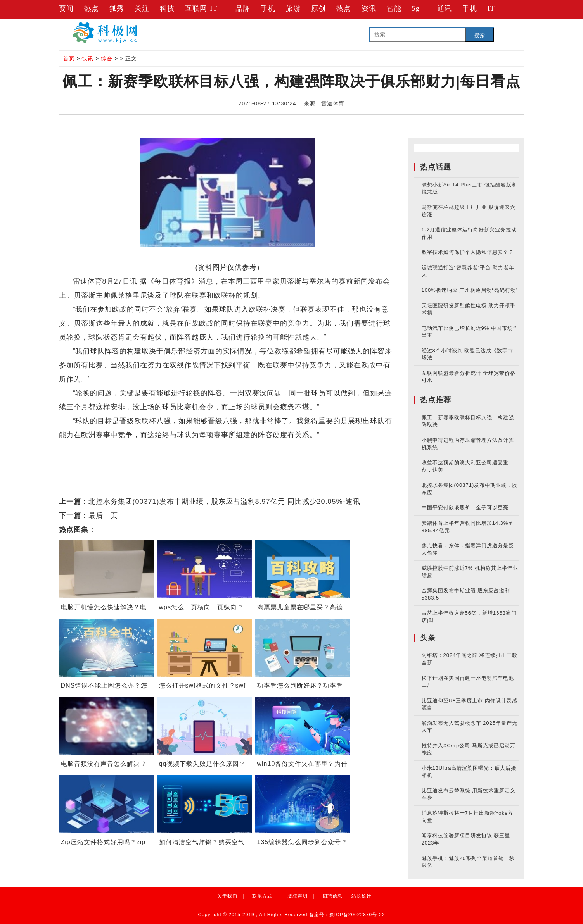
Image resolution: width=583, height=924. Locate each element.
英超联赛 (202, 449)
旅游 (293, 9)
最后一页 (103, 515)
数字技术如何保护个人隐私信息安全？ (468, 252)
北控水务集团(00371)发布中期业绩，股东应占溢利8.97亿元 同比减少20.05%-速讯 (224, 502)
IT (214, 9)
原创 (318, 9)
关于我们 (227, 896)
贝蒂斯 (174, 449)
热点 (92, 9)
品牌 (243, 9)
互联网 (196, 9)
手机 (268, 9)
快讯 (88, 59)
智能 (394, 9)
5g (416, 9)
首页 (69, 59)
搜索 (479, 35)
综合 (107, 59)
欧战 (112, 449)
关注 (142, 9)
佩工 (129, 449)
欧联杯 (150, 449)
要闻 (66, 9)
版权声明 (298, 896)
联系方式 (262, 896)
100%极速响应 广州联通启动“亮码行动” (470, 290)
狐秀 (117, 9)
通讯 (445, 9)
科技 (167, 9)
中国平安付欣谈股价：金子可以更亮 (465, 508)
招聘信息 (332, 896)
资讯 (369, 9)
